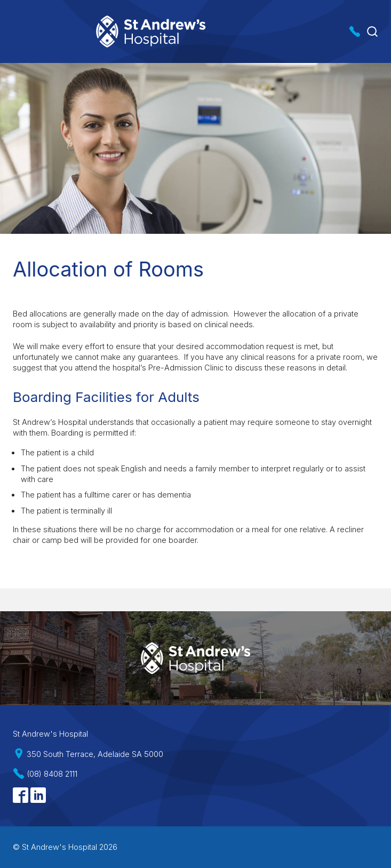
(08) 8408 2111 (52, 774)
